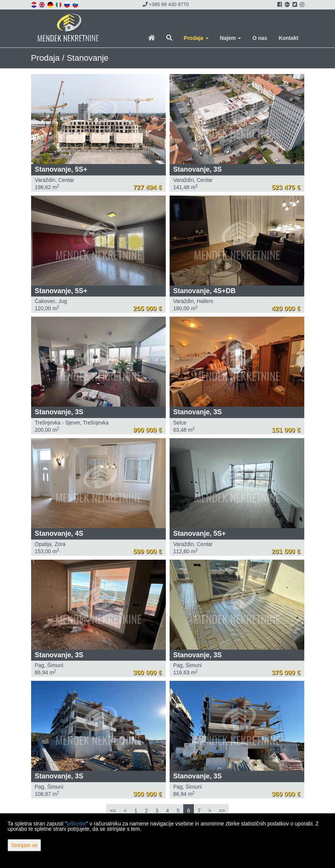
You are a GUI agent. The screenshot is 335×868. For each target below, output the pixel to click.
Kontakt (288, 38)
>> (222, 811)
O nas (260, 38)
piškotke (76, 824)
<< (113, 811)
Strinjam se (24, 845)
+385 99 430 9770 (166, 4)
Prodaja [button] (196, 38)
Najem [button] (231, 38)
